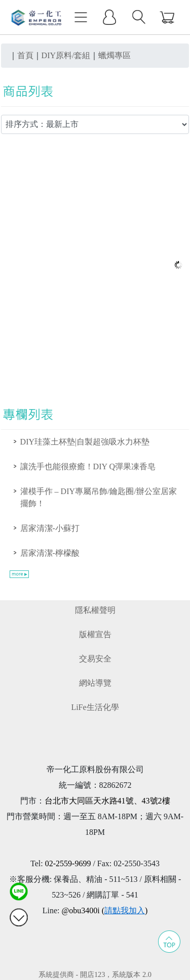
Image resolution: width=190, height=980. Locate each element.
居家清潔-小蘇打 (50, 528)
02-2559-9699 (68, 863)
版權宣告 (95, 634)
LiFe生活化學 (95, 707)
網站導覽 (95, 683)
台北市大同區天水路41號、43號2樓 (107, 801)
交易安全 (95, 659)
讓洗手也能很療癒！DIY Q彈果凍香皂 (88, 466)
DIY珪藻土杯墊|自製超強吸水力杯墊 (85, 442)
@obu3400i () (104, 910)
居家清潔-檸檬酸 (50, 553)
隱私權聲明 (95, 610)
